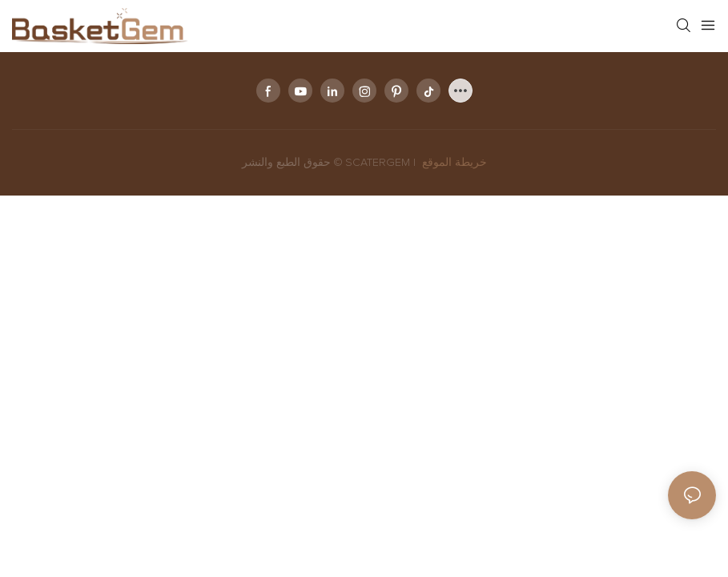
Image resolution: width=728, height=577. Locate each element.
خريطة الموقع (453, 163)
